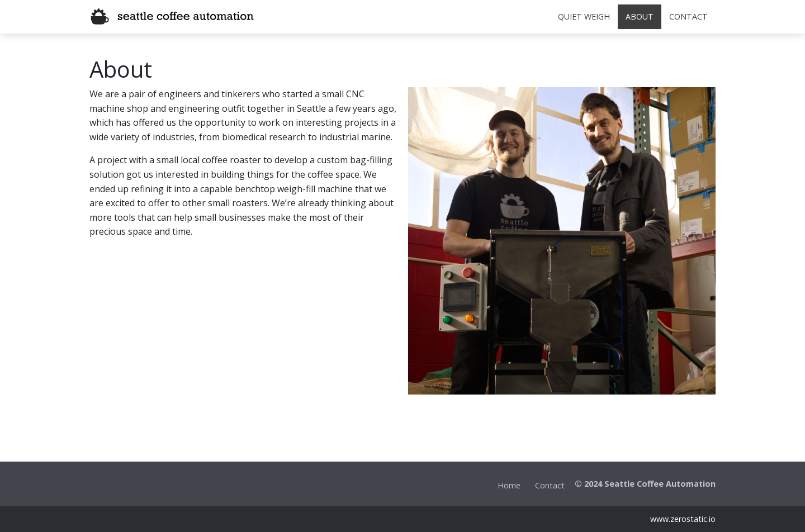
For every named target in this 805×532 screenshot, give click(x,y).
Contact (550, 485)
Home (509, 485)
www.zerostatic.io (683, 519)
